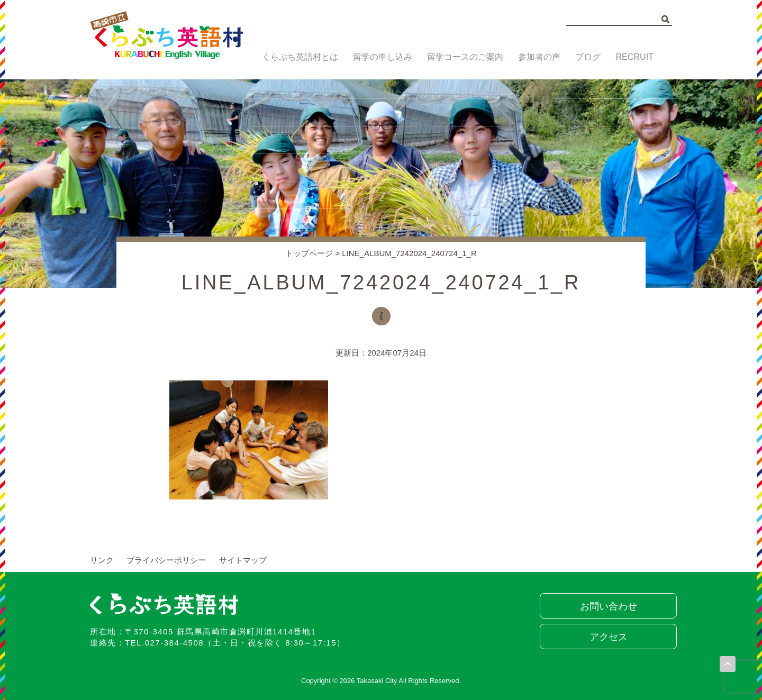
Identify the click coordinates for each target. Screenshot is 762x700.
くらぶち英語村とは (298, 57)
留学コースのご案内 (462, 57)
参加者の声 (537, 57)
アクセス (606, 637)
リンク (102, 560)
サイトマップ (243, 560)
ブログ (588, 57)
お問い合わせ (606, 606)
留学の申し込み (380, 57)
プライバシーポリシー (166, 560)
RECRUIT (636, 57)
